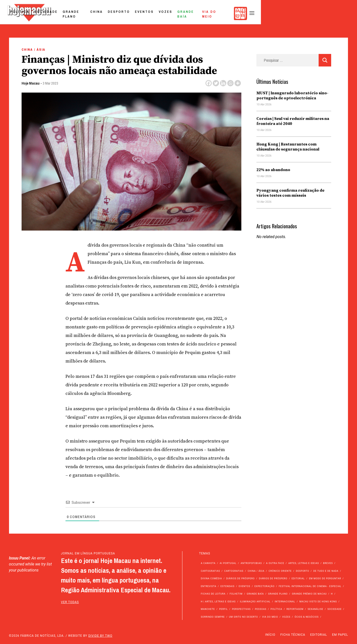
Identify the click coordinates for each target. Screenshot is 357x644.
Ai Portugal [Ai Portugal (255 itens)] (228, 563)
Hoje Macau (31, 83)
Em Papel (340, 635)
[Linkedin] (223, 83)
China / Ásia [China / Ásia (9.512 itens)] (256, 571)
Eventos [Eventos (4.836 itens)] (245, 586)
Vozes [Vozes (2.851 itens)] (286, 617)
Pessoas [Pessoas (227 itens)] (261, 609)
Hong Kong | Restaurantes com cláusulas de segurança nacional (288, 147)
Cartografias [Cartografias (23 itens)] (234, 571)
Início (270, 635)
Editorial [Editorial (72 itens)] (298, 579)
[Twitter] (216, 83)
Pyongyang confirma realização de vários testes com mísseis (290, 193)
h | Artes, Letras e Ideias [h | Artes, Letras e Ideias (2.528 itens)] (218, 602)
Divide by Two (100, 636)
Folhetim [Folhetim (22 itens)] (236, 594)
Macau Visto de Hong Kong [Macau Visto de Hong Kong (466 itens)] (318, 602)
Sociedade (116, 13)
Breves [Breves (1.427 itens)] (328, 563)
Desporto (198, 13)
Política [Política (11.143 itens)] (277, 609)
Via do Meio (302, 13)
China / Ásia (33, 50)
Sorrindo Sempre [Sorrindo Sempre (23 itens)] (213, 617)
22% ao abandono (273, 170)
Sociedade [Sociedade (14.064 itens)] (335, 609)
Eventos (223, 13)
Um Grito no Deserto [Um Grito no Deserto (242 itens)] (244, 617)
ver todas (70, 602)
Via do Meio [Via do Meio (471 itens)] (270, 617)
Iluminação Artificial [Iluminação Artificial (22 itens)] (255, 602)
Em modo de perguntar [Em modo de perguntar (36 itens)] (325, 579)
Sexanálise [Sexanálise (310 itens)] (315, 609)
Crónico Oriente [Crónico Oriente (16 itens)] (280, 571)
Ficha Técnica (293, 635)
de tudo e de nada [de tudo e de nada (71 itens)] (326, 571)
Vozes (245, 13)
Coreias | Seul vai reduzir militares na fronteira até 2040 (293, 121)
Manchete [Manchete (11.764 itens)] (208, 609)
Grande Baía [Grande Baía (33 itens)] (255, 594)
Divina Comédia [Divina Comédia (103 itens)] (211, 579)
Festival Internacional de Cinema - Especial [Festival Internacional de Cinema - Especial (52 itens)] (310, 586)
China (176, 13)
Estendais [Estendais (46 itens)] (228, 586)
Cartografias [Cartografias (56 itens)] (210, 571)
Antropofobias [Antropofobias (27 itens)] (251, 563)
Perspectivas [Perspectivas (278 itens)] (241, 609)
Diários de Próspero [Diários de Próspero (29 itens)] (273, 579)
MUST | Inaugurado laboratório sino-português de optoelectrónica (292, 96)
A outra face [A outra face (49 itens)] (275, 563)
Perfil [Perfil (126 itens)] (223, 609)
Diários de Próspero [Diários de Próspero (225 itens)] (241, 579)
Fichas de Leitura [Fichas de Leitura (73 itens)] (213, 594)
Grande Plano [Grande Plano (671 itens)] (278, 594)
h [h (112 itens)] (332, 594)
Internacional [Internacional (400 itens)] (285, 602)
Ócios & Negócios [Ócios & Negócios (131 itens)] (307, 617)
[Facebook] (209, 83)
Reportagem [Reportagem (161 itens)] (295, 609)
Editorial (319, 635)
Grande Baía (270, 13)
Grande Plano (149, 13)
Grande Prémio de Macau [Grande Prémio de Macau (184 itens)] (309, 594)
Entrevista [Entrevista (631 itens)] (208, 586)
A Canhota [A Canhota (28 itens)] (208, 563)
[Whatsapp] (230, 83)
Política (90, 13)
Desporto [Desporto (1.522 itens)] (302, 571)
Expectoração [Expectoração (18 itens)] (264, 586)
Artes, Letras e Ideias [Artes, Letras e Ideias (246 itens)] (304, 563)
